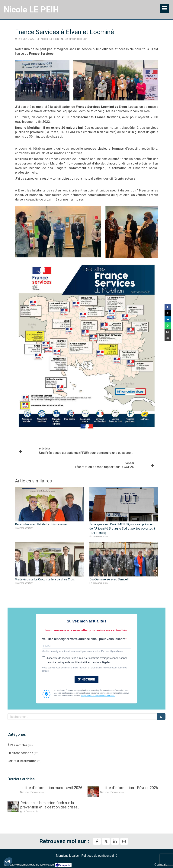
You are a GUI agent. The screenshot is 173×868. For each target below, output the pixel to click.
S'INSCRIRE (86, 679)
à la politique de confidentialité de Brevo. (98, 696)
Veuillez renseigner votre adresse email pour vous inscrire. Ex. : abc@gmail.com (82, 651)
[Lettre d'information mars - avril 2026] (13, 791)
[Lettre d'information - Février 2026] (93, 791)
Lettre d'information (22, 761)
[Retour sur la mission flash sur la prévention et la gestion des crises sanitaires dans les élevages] (13, 807)
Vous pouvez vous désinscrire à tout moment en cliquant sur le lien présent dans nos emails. (85, 669)
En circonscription (20, 753)
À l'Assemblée (17, 745)
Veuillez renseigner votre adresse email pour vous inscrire (84, 639)
